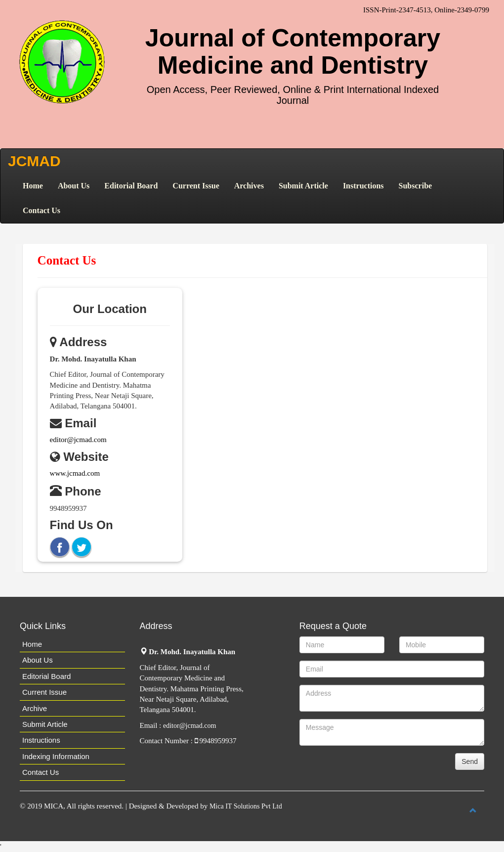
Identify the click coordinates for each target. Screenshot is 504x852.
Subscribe (416, 186)
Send (470, 762)
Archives (249, 186)
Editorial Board (131, 186)
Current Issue (196, 186)
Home (33, 186)
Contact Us (42, 210)
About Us (74, 186)
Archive (35, 708)
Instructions (363, 186)
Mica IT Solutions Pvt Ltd (246, 806)
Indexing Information (56, 756)
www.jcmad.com (75, 473)
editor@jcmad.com (78, 440)
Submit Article (303, 186)
